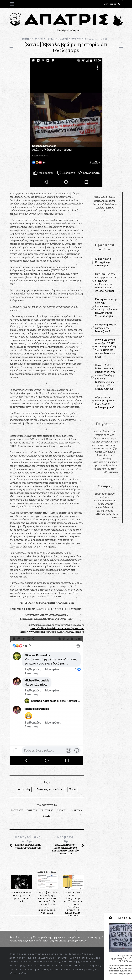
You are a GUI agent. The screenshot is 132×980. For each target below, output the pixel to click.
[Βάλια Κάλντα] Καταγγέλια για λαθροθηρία (103, 262)
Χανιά (72, 789)
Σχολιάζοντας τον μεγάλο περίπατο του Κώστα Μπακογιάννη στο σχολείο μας (65, 845)
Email (47, 816)
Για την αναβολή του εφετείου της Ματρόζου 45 (106, 328)
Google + (63, 810)
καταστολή (24, 789)
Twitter (32, 810)
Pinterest (47, 810)
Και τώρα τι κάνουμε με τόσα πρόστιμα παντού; (28, 842)
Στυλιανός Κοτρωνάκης (50, 789)
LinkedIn (77, 810)
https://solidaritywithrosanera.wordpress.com (57, 628)
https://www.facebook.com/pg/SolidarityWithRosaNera (52, 632)
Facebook (17, 810)
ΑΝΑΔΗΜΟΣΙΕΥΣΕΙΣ (69, 39)
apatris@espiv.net (77, 941)
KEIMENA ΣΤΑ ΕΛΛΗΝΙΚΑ (38, 39)
